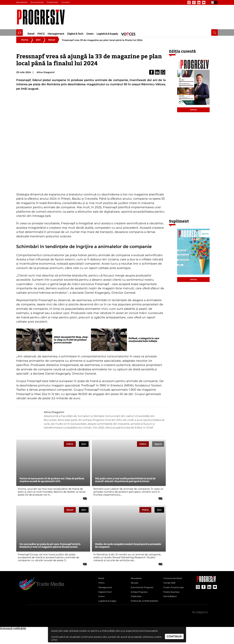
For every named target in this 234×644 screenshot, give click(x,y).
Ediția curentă (182, 55)
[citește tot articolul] (84, 501)
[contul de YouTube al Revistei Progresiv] (204, 2)
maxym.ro (202, 626)
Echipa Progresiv (141, 599)
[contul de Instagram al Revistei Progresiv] (189, 2)
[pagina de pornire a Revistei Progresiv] (19, 32)
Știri (38, 44)
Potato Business (173, 599)
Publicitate (53, 2)
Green (90, 34)
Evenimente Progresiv (144, 594)
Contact (67, 2)
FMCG (41, 34)
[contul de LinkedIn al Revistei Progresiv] (199, 2)
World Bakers (171, 605)
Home (25, 44)
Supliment (179, 225)
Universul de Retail (174, 583)
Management (56, 34)
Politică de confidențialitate (141, 612)
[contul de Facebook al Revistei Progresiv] (194, 2)
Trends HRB (170, 588)
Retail (31, 34)
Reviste (135, 588)
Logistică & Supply (107, 34)
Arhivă (193, 114)
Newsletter (22, 2)
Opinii (158, 448)
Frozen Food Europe (175, 594)
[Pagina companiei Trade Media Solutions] (206, 585)
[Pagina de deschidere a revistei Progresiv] (42, 17)
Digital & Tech (75, 34)
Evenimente (38, 2)
